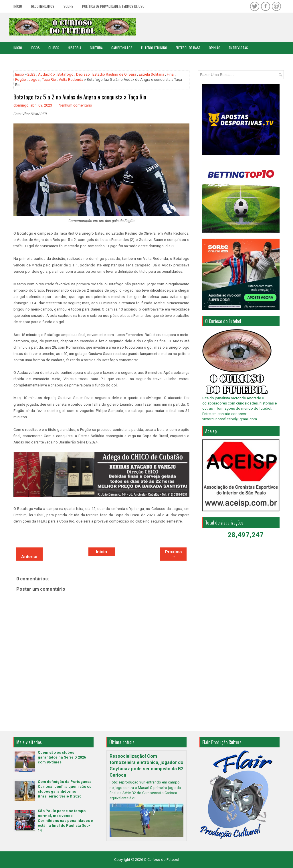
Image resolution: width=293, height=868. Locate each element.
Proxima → (173, 554)
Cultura (96, 48)
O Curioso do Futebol (162, 860)
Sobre (68, 6)
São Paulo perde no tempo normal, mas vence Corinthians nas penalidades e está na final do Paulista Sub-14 (65, 821)
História (75, 48)
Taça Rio (49, 79)
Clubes (54, 48)
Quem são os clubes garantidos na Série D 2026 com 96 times (62, 757)
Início (18, 6)
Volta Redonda (71, 79)
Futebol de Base (188, 48)
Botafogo (66, 74)
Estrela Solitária (152, 74)
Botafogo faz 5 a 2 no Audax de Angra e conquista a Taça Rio (80, 97)
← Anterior (29, 554)
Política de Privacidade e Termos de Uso (113, 6)
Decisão (83, 74)
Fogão (21, 79)
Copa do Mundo (25, 60)
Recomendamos (43, 6)
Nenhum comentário (75, 105)
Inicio (20, 74)
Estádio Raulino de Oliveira (114, 74)
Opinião (215, 48)
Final (171, 74)
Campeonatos (122, 48)
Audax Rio (46, 74)
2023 (31, 74)
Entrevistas (238, 48)
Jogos (35, 48)
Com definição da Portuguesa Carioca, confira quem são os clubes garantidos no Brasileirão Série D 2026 (65, 789)
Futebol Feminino (154, 48)
